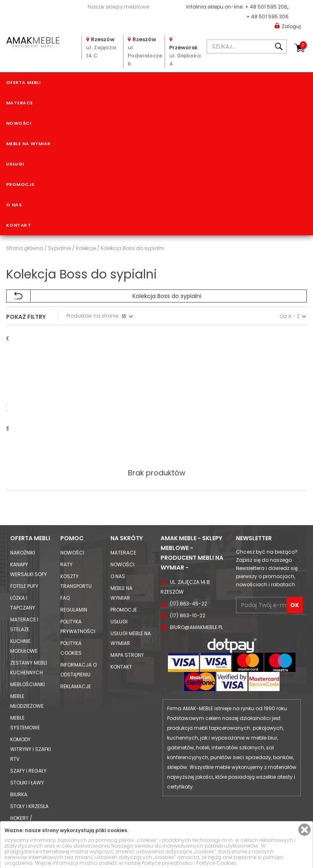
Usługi (15, 164)
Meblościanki (28, 650)
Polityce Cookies (216, 863)
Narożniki (23, 518)
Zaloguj (288, 26)
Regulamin (74, 575)
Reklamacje (76, 652)
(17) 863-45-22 (188, 569)
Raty (66, 530)
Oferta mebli (23, 82)
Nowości (19, 123)
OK (295, 571)
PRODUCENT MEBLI (33, 41)
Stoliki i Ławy (27, 748)
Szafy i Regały (28, 737)
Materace (20, 103)
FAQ (65, 564)
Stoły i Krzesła (29, 772)
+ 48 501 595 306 (267, 17)
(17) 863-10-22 (188, 581)
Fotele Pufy (24, 552)
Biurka (19, 760)
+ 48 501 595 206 (266, 7)
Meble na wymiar (28, 144)
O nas (14, 205)
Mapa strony (127, 621)
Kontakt (19, 225)
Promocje (20, 184)
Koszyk (303, 45)
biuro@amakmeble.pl (196, 593)
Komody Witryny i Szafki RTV (31, 715)
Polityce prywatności (167, 863)
